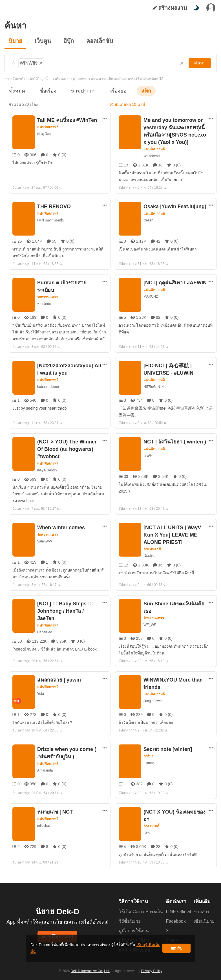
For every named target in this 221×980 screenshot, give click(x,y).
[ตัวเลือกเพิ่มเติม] (105, 119)
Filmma (149, 763)
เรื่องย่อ (110, 91)
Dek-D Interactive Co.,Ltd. (91, 975)
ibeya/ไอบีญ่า (47, 470)
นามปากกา (78, 91)
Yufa (40, 694)
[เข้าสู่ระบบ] (211, 8)
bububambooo (48, 387)
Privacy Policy (151, 975)
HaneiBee (44, 625)
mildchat (44, 826)
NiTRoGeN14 (153, 387)
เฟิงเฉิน (149, 556)
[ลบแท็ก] (41, 62)
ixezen (148, 220)
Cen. (147, 826)
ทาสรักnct (44, 296)
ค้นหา (200, 63)
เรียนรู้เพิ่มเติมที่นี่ (128, 950)
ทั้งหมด (16, 91)
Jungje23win (153, 701)
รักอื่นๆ (149, 756)
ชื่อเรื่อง (45, 91)
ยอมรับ (176, 950)
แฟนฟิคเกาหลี (48, 127)
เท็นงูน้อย (44, 134)
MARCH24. (152, 296)
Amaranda (45, 770)
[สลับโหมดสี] (196, 8)
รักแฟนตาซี (152, 549)
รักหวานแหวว (48, 290)
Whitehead (152, 156)
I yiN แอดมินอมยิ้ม (51, 220)
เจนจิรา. (149, 455)
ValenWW (45, 541)
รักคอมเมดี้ (152, 819)
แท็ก (137, 91)
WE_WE (150, 625)
